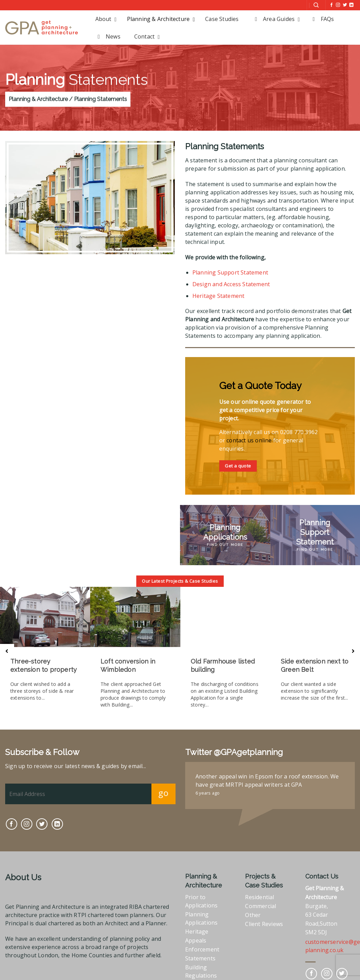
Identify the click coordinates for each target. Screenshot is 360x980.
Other (253, 913)
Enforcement (202, 947)
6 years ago (208, 791)
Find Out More (225, 545)
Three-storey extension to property (44, 665)
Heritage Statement (219, 296)
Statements (200, 956)
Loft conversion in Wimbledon (128, 665)
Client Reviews (264, 922)
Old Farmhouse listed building (222, 665)
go (163, 791)
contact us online (249, 440)
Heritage (197, 929)
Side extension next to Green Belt (314, 665)
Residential (260, 895)
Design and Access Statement (231, 284)
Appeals (196, 938)
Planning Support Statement (230, 272)
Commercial (261, 904)
